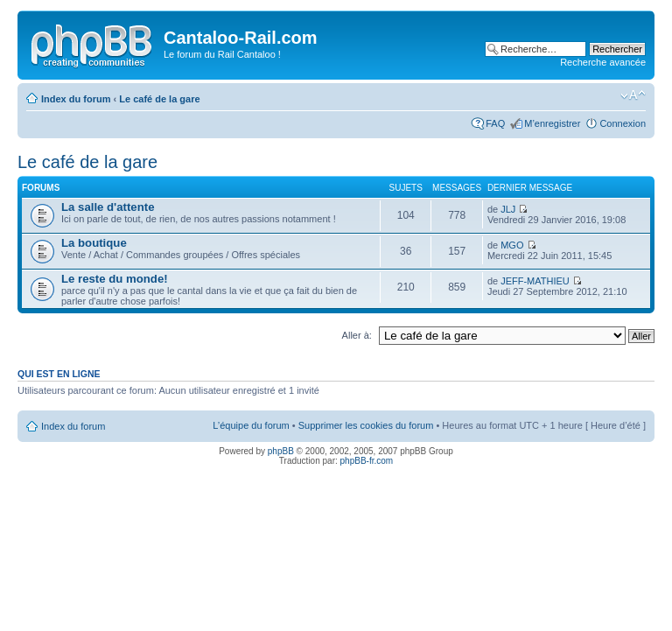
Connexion (623, 123)
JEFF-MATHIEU (535, 281)
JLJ (508, 209)
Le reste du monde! (115, 279)
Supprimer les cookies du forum (366, 425)
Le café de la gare (159, 99)
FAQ (495, 123)
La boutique (94, 243)
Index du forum (76, 99)
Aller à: (357, 335)
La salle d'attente (108, 207)
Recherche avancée (603, 62)
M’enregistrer (552, 123)
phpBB (281, 451)
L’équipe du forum (251, 425)
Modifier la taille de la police (633, 95)
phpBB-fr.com (367, 461)
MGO (512, 245)
